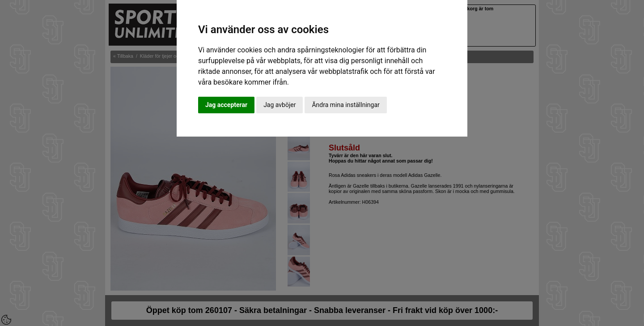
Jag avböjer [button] (280, 105)
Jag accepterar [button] (226, 105)
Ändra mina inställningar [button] (345, 105)
